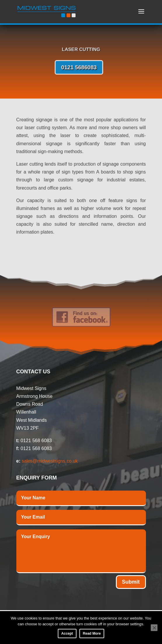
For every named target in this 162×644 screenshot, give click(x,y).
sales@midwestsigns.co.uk (50, 461)
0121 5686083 (79, 67)
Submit (131, 582)
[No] (154, 628)
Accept (67, 633)
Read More (92, 633)
